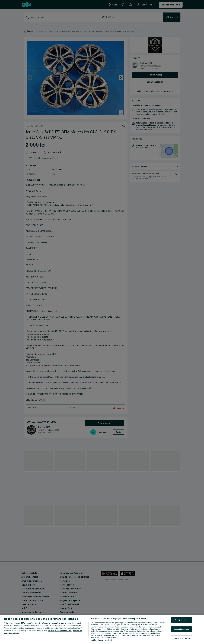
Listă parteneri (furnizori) (102, 640)
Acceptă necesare (181, 629)
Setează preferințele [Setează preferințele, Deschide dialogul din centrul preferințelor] (181, 638)
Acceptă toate (181, 620)
